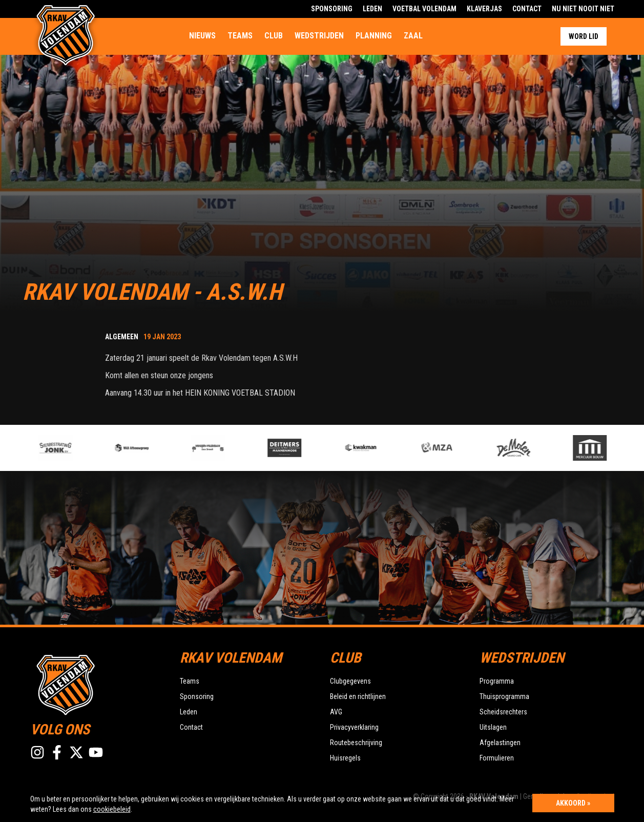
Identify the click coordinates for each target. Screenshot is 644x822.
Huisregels (345, 758)
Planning (374, 36)
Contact (527, 9)
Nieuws (202, 36)
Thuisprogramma (504, 696)
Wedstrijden (319, 36)
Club (274, 36)
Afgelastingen (500, 743)
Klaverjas (484, 9)
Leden (372, 9)
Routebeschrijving (356, 743)
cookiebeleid (112, 809)
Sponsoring (332, 9)
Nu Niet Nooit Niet (583, 9)
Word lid (584, 36)
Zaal (413, 36)
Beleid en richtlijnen (358, 696)
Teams (240, 36)
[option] (224, 448)
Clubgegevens (350, 681)
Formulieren (497, 758)
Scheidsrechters (503, 712)
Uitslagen (493, 727)
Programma (497, 681)
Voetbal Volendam (424, 9)
